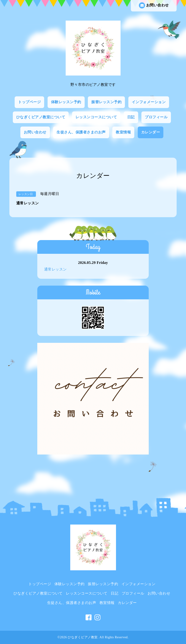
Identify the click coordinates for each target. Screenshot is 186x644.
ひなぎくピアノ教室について (41, 117)
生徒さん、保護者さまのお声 (81, 132)
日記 (131, 117)
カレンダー (151, 132)
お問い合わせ (154, 5)
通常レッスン (55, 269)
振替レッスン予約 (106, 102)
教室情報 (123, 132)
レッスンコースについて (96, 117)
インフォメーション (149, 102)
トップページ (29, 102)
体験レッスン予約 (66, 102)
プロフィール (156, 117)
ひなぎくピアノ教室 (83, 637)
